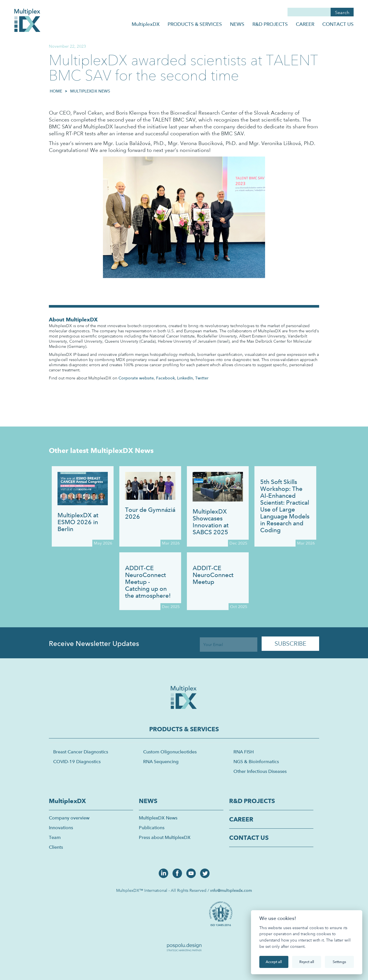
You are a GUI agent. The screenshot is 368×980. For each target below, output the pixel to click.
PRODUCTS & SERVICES (195, 24)
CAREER (305, 24)
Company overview (69, 818)
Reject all (307, 962)
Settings (339, 962)
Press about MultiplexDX (165, 837)
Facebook (165, 378)
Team (55, 837)
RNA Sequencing (161, 762)
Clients (56, 847)
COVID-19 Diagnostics (77, 762)
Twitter (202, 378)
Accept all (274, 962)
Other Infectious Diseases (260, 771)
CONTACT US (338, 24)
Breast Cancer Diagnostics (81, 752)
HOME (56, 91)
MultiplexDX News (90, 91)
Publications (152, 828)
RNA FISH (244, 752)
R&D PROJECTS (270, 24)
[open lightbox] (222, 913)
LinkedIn (185, 378)
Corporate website (136, 378)
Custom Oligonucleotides (170, 752)
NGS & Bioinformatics (256, 762)
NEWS (237, 24)
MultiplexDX (146, 24)
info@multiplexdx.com (231, 890)
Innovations (61, 828)
